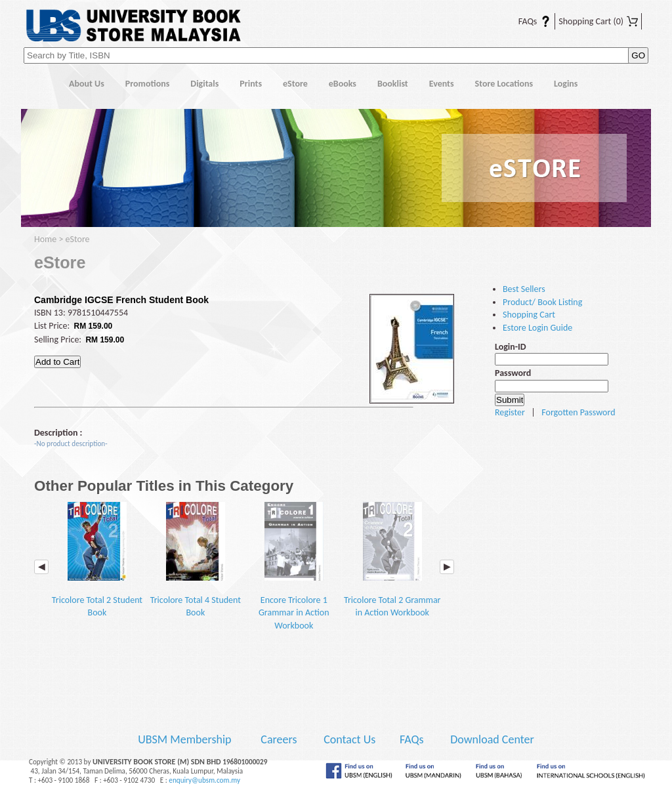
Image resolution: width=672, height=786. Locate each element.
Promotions (148, 84)
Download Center (492, 739)
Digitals (204, 84)
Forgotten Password (578, 412)
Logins (566, 84)
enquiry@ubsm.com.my (204, 780)
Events (442, 84)
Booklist (393, 84)
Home (40, 84)
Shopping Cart (598, 21)
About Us (87, 84)
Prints (251, 84)
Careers (279, 739)
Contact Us (351, 739)
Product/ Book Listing (542, 302)
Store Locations (504, 84)
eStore (295, 84)
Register (510, 412)
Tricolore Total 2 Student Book (97, 560)
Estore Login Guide (537, 328)
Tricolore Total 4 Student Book (196, 560)
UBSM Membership (186, 739)
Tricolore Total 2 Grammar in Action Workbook (392, 560)
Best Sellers (524, 289)
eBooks (343, 84)
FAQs (526, 21)
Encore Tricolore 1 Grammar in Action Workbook (294, 567)
